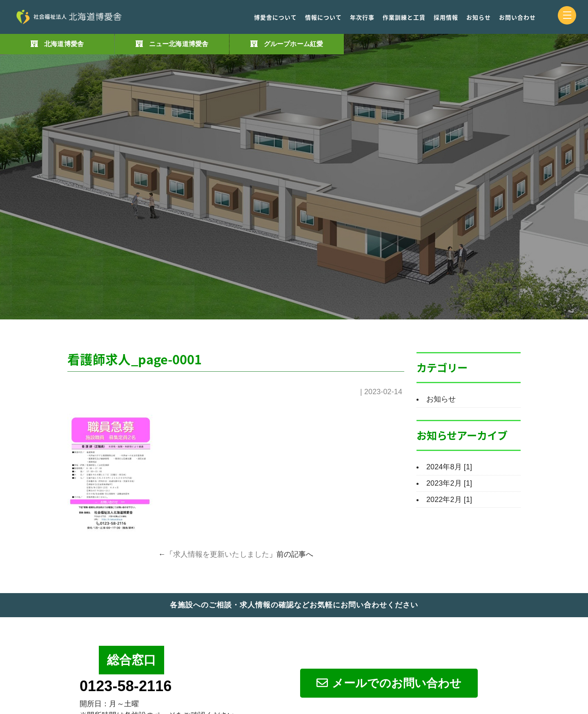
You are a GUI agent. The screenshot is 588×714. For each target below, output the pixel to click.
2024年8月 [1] (449, 467)
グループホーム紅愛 (293, 44)
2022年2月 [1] (449, 500)
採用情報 (446, 17)
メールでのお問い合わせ (389, 683)
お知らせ (479, 17)
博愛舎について (275, 17)
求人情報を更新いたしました (221, 554)
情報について (323, 17)
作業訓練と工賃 (404, 17)
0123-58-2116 (126, 686)
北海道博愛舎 (64, 44)
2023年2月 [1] (449, 483)
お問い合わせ (517, 17)
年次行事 (362, 17)
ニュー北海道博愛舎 (179, 44)
